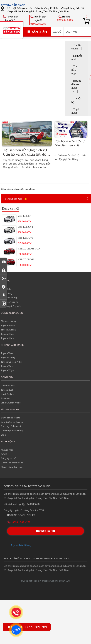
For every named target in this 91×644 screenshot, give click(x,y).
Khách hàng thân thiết (12, 467)
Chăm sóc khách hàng (12, 462)
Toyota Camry (8, 357)
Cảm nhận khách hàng (12, 430)
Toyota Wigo (7, 370)
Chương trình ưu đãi (11, 426)
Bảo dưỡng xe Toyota (12, 422)
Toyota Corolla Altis (11, 362)
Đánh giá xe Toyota (11, 417)
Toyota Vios (7, 353)
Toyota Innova (8, 325)
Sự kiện (4, 454)
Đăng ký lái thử (8, 458)
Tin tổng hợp (74, 70)
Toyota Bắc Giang (21, 545)
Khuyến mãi (7, 450)
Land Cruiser (7, 394)
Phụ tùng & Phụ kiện (11, 306)
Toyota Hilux (7, 334)
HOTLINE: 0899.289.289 (27, 627)
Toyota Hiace (8, 338)
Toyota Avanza (8, 329)
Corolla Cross (8, 385)
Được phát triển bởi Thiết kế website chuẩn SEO (46, 581)
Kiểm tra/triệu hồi (10, 302)
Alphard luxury (8, 321)
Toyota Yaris (7, 366)
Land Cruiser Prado (11, 402)
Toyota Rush (7, 390)
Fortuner (5, 398)
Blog (3, 435)
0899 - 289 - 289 (21, 522)
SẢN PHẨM (37, 32)
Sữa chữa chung (9, 297)
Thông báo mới (16, 199)
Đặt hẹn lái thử (45, 531)
